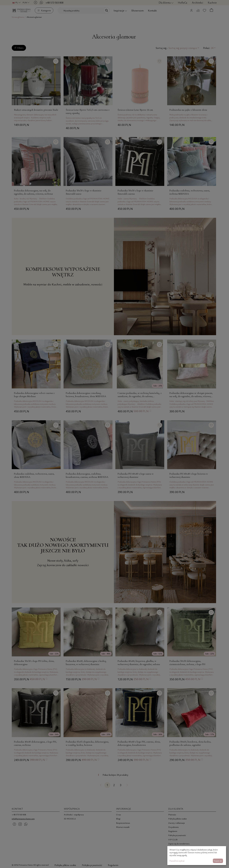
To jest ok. (218, 861)
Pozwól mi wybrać (177, 861)
